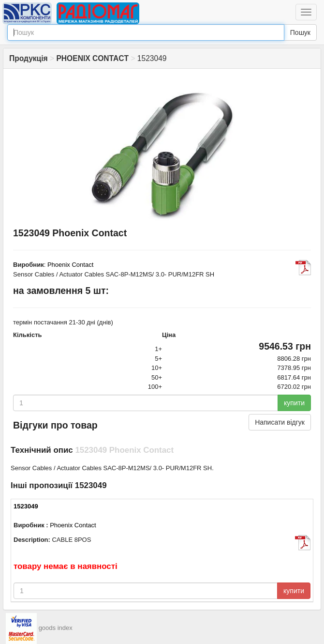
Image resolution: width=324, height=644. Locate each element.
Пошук (300, 32)
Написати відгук (280, 422)
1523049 (26, 506)
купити (294, 403)
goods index (56, 628)
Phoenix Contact (70, 265)
